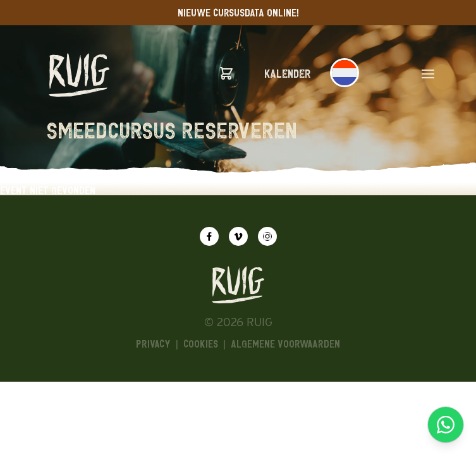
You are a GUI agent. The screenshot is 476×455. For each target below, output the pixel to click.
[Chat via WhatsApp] (446, 425)
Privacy (153, 344)
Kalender (288, 73)
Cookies (201, 344)
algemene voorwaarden (285, 344)
